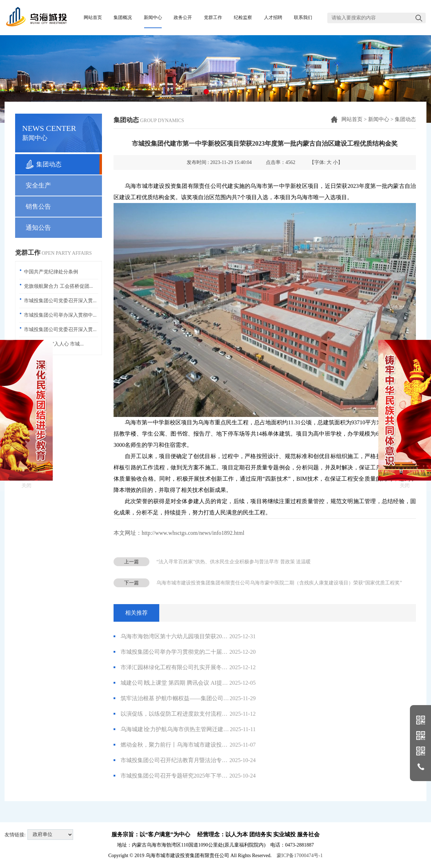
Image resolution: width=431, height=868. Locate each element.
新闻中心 (379, 119)
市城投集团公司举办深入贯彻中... (60, 315)
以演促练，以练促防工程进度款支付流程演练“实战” (185, 714)
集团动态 (405, 119)
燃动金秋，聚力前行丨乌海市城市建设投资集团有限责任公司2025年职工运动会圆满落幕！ (185, 745)
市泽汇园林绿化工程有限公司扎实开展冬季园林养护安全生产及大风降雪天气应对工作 (185, 667)
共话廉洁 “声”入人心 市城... (54, 344)
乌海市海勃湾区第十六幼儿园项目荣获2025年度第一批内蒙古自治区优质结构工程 (185, 636)
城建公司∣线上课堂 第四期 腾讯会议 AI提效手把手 (185, 683)
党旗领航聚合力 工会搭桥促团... (58, 286)
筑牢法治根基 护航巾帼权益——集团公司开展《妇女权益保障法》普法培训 (185, 698)
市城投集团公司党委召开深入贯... (60, 301)
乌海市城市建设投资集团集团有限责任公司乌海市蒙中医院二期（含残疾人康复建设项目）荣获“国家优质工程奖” (279, 583)
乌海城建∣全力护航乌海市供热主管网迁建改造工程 (185, 729)
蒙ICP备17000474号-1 (300, 856)
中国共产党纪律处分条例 (51, 272)
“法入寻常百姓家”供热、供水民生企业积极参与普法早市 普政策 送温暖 (234, 562)
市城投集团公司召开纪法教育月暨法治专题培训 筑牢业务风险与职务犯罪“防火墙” (185, 760)
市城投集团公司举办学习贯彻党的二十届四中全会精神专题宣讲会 (185, 652)
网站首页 (352, 119)
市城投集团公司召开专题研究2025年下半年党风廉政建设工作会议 (185, 776)
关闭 (26, 429)
